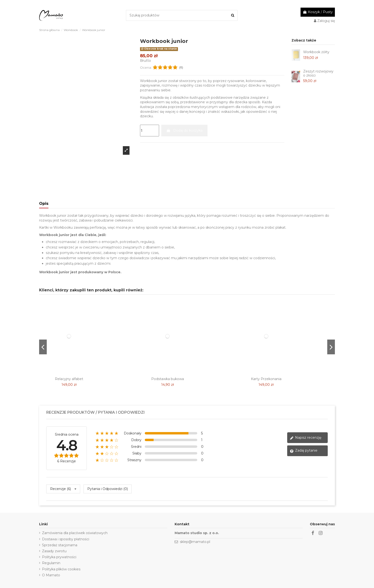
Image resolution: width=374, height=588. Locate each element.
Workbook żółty (316, 52)
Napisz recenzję (306, 438)
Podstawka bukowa (168, 379)
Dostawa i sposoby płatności (66, 539)
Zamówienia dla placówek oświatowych (75, 533)
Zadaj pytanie (304, 451)
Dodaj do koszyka (184, 130)
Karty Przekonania (266, 379)
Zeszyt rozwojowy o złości (318, 73)
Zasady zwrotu (54, 551)
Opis (44, 204)
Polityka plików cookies (61, 569)
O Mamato (51, 575)
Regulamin (51, 563)
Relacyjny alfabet (69, 379)
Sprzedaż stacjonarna (60, 545)
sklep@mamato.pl (195, 542)
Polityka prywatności (59, 557)
